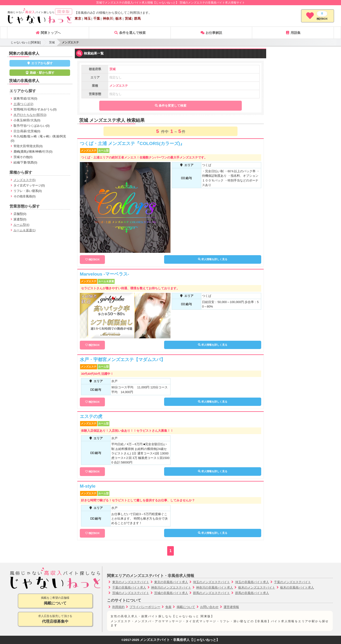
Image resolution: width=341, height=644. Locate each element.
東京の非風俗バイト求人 (171, 582)
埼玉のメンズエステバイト (211, 582)
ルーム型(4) (22, 225)
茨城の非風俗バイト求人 (171, 593)
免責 (168, 607)
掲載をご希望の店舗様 (55, 601)
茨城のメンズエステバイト (131, 593)
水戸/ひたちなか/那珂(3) (30, 115)
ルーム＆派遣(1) (25, 230)
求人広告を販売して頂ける (55, 619)
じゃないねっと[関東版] (26, 42)
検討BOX (94, 259)
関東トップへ (48, 33)
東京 (78, 18)
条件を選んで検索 (130, 33)
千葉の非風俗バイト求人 (129, 587)
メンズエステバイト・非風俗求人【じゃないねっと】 (180, 640)
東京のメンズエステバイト (131, 582)
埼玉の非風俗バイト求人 (252, 582)
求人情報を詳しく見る (213, 259)
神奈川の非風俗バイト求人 (215, 587)
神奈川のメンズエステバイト (171, 587)
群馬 (137, 18)
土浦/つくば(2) (23, 104)
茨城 (128, 18)
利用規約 (118, 607)
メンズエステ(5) (25, 180)
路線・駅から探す (40, 73)
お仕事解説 (211, 33)
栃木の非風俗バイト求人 (297, 587)
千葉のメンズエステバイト (292, 582)
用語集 (293, 33)
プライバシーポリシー (145, 607)
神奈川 (108, 18)
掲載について (186, 607)
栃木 (119, 18)
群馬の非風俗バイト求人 (252, 593)
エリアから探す (40, 63)
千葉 (97, 18)
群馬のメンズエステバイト (211, 593)
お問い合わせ (209, 607)
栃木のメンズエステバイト (257, 587)
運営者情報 (231, 607)
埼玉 (87, 18)
